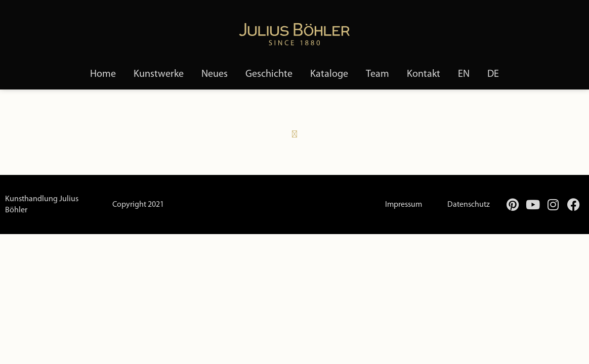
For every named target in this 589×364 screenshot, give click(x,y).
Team (377, 74)
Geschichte (269, 74)
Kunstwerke (159, 74)
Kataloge (329, 74)
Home (103, 74)
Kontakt (424, 74)
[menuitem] (464, 74)
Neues (215, 74)
